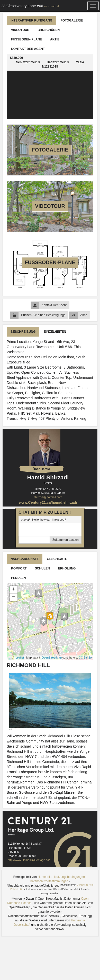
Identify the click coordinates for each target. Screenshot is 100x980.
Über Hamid (41, 469)
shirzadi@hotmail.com (48, 497)
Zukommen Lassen (66, 540)
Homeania (44, 877)
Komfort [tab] (19, 568)
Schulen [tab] (42, 568)
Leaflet (20, 658)
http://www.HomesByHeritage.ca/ (29, 860)
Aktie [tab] (55, 39)
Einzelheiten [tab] (55, 332)
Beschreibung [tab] (23, 332)
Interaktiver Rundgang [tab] (31, 20)
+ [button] (14, 590)
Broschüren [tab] (49, 30)
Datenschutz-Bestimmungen (49, 881)
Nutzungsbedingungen (70, 877)
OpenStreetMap (52, 658)
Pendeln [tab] (18, 578)
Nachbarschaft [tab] (25, 559)
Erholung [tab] (67, 568)
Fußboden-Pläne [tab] (26, 39)
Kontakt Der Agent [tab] (28, 49)
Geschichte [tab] (57, 559)
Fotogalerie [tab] (72, 20)
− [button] (14, 597)
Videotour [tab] (20, 30)
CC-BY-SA (85, 658)
